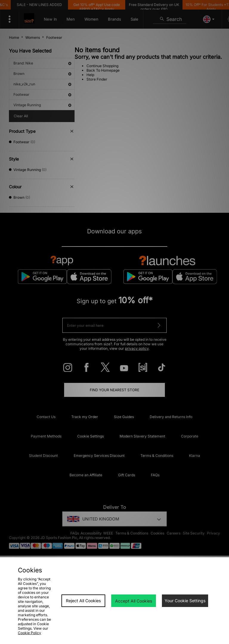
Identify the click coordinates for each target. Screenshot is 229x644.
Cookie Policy (30, 633)
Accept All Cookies (134, 601)
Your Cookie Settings (185, 601)
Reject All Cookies (83, 601)
